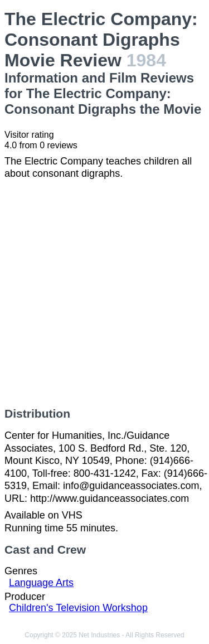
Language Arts (41, 583)
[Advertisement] (104, 294)
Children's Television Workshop (78, 608)
